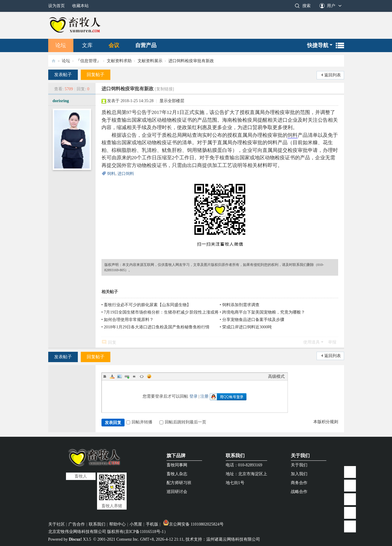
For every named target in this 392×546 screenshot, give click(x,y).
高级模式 (276, 376)
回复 (112, 342)
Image (120, 376)
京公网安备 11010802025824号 (193, 524)
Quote (134, 376)
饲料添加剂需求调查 (241, 305)
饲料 (293, 135)
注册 (204, 396)
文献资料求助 (119, 61)
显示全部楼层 (172, 101)
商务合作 (299, 483)
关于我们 (300, 456)
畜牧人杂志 (177, 474)
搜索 (306, 6)
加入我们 (299, 474)
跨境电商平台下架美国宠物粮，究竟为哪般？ (264, 312)
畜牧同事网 (177, 465)
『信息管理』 (88, 61)
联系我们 (235, 456)
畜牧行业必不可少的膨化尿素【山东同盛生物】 (147, 305)
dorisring (61, 101)
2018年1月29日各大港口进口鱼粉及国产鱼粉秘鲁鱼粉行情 (157, 327)
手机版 (152, 524)
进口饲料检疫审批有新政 (191, 61)
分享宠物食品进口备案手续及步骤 (253, 320)
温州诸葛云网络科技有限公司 (233, 539)
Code (142, 376)
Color (112, 376)
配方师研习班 (179, 483)
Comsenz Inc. (128, 539)
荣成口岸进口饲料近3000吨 (247, 327)
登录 (193, 396)
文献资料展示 (150, 61)
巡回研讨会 (177, 492)
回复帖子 (96, 75)
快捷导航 (318, 45)
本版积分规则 (326, 422)
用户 (331, 6)
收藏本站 (80, 6)
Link (127, 376)
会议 (114, 45)
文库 (87, 45)
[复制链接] (164, 89)
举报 (332, 342)
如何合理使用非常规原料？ (129, 320)
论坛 (61, 45)
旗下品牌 (176, 456)
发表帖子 (63, 75)
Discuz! (75, 539)
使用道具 (312, 342)
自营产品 (146, 45)
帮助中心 (117, 524)
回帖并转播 (139, 422)
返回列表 (333, 75)
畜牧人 (54, 61)
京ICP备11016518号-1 (145, 532)
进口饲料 (126, 174)
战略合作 (299, 492)
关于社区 (57, 524)
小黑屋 (136, 524)
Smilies (149, 376)
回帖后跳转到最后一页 (183, 422)
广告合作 (77, 524)
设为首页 (57, 6)
